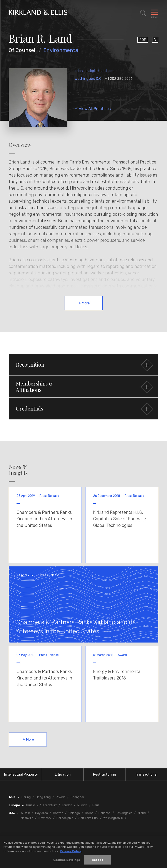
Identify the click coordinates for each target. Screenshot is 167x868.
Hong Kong (43, 797)
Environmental (62, 50)
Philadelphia (65, 818)
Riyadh (61, 797)
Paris (96, 805)
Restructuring (105, 774)
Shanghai (77, 797)
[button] (83, 365)
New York (45, 818)
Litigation (63, 774)
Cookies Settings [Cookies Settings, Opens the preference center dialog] (67, 861)
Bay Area (42, 813)
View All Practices (95, 109)
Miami (142, 813)
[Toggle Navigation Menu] (155, 13)
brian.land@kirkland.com (95, 71)
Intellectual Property (21, 774)
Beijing (26, 797)
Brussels (32, 805)
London (67, 805)
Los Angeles (124, 813)
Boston (58, 813)
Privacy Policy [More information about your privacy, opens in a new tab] (71, 852)
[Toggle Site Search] (143, 13)
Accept (98, 861)
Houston (104, 813)
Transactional (146, 774)
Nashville (27, 818)
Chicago (74, 813)
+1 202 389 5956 (119, 79)
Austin (25, 813)
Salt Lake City (88, 818)
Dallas (89, 813)
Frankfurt (50, 805)
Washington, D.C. (89, 79)
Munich (82, 805)
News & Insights (18, 470)
